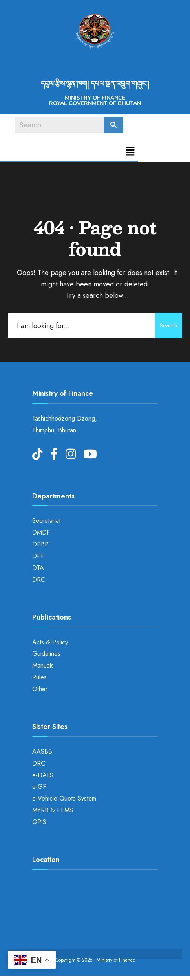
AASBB (42, 752)
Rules (39, 677)
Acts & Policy (50, 642)
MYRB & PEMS (53, 810)
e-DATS (43, 775)
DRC (39, 580)
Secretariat (46, 521)
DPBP (40, 544)
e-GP (39, 787)
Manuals (43, 665)
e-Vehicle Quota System (64, 798)
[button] (130, 152)
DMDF (41, 532)
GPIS (39, 822)
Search (168, 325)
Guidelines (46, 654)
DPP (38, 556)
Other (40, 689)
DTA (38, 568)
